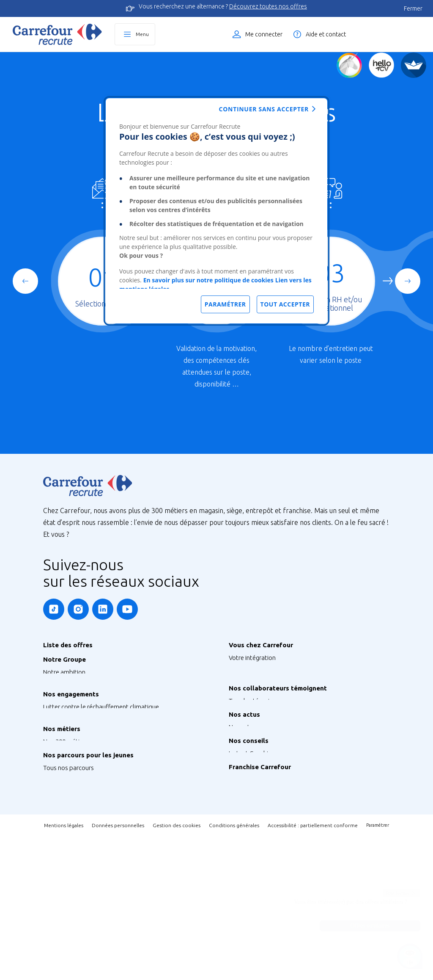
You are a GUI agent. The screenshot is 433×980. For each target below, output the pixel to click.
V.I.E (49, 903)
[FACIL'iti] (414, 65)
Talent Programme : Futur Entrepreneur (97, 916)
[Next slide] (408, 281)
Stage (51, 878)
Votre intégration (252, 658)
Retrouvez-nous (251, 807)
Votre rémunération (256, 670)
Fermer (413, 8)
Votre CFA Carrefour (256, 696)
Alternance (58, 865)
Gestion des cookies (177, 969)
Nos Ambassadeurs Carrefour (270, 764)
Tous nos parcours (69, 852)
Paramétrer (378, 969)
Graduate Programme (73, 890)
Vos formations (250, 683)
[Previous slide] (25, 281)
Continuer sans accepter (264, 109)
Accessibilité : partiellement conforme (313, 969)
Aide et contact (326, 34)
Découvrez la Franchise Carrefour (274, 881)
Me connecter (264, 34)
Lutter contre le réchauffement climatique (101, 741)
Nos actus (243, 795)
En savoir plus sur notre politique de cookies (208, 280)
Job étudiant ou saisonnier (80, 929)
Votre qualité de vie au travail (269, 721)
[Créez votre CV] (381, 65)
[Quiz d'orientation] (349, 65)
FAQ (235, 851)
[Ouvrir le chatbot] (410, 957)
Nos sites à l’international (78, 710)
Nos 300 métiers (66, 809)
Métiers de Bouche (69, 822)
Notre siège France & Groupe (82, 697)
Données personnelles (118, 969)
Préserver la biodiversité (76, 753)
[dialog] (216, 211)
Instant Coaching (252, 838)
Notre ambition (64, 672)
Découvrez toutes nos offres (268, 6)
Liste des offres (393, 34)
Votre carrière (247, 708)
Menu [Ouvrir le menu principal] (142, 34)
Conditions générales (234, 969)
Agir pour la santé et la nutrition (87, 779)
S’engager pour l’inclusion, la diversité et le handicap (114, 766)
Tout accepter (285, 304)
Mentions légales (64, 969)
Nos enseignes (63, 685)
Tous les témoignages (259, 752)
